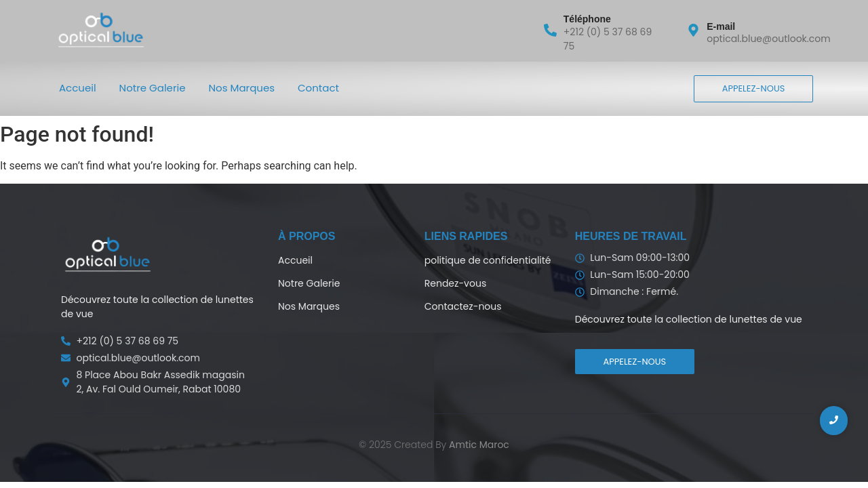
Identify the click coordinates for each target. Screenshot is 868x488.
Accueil (78, 88)
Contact (318, 88)
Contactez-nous (463, 306)
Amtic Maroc (479, 445)
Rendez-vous (455, 283)
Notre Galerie (153, 88)
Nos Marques (242, 88)
